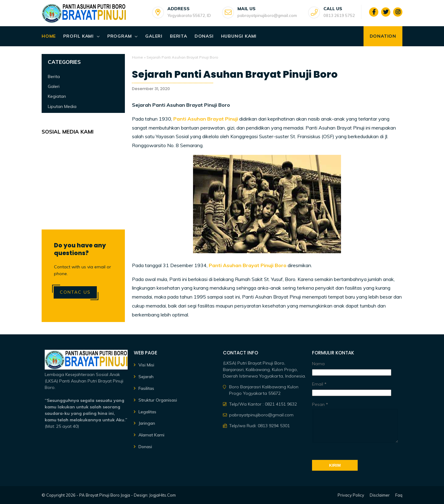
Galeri (154, 36)
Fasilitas (146, 388)
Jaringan (147, 423)
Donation (383, 36)
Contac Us (75, 292)
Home (49, 36)
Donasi (204, 36)
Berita (179, 36)
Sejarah (146, 377)
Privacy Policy (351, 495)
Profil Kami (78, 36)
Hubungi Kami (239, 36)
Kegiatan (57, 96)
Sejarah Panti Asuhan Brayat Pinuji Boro (235, 74)
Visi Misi (146, 365)
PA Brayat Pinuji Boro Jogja (105, 495)
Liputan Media (62, 106)
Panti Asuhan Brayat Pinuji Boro (248, 265)
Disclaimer (380, 495)
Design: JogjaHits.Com (155, 495)
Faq (399, 495)
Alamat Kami (151, 435)
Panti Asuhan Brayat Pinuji (206, 119)
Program (120, 36)
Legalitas (147, 412)
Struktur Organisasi (158, 400)
